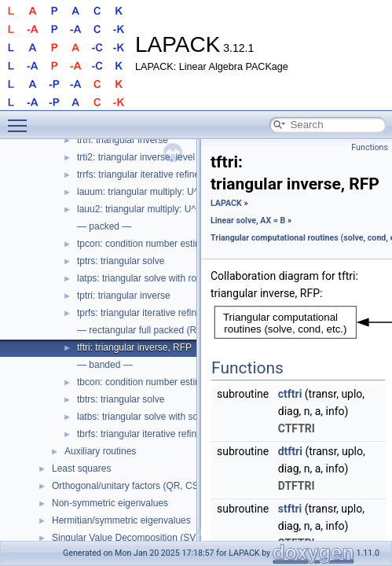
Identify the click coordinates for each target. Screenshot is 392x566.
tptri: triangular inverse (124, 296)
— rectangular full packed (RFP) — (150, 330)
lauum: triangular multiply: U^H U (146, 192)
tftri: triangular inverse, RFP (134, 347)
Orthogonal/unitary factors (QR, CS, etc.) (137, 486)
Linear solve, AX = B (248, 221)
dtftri (290, 451)
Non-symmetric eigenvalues (110, 503)
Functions (370, 147)
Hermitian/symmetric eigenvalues (121, 520)
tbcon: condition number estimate (147, 382)
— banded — (105, 365)
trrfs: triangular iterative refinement (149, 175)
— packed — (104, 226)
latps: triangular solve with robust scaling (161, 278)
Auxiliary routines (100, 451)
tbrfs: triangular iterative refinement (150, 434)
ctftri (290, 394)
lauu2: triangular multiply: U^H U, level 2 (161, 209)
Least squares (81, 469)
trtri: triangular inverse (123, 140)
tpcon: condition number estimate (147, 244)
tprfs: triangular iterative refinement (150, 313)
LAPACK (226, 203)
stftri (290, 509)
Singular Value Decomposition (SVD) (129, 538)
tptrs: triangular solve (121, 261)
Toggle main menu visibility (21, 119)
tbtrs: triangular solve (121, 399)
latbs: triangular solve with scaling (147, 417)
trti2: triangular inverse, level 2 (140, 157)
